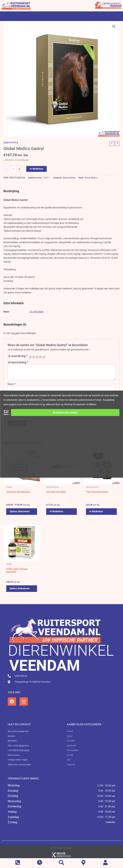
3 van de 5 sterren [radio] (37, 357)
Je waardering (18, 356)
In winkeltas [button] (56, 511)
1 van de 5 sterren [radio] (30, 357)
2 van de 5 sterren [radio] (34, 357)
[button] (118, 16)
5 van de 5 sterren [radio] (44, 357)
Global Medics (91, 178)
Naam (12, 384)
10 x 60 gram (36, 312)
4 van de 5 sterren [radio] (40, 357)
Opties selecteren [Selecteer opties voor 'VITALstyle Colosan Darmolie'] (20, 588)
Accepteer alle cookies (65, 412)
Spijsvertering (11, 142)
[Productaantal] (13, 169)
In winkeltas (37, 169)
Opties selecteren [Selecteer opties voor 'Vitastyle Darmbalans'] (20, 511)
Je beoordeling (18, 362)
